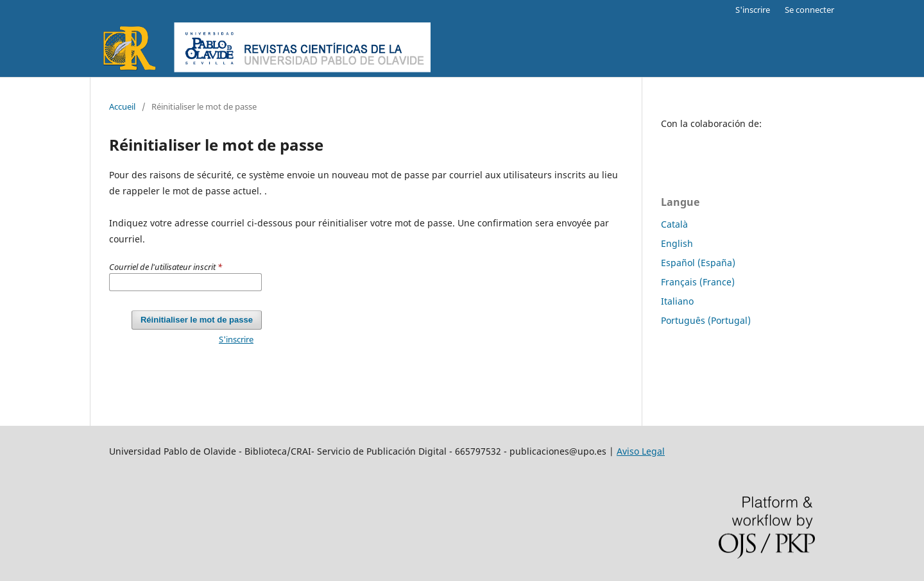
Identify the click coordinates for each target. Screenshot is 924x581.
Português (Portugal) (706, 320)
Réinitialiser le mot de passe (197, 320)
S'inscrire (753, 10)
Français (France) (698, 282)
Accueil (122, 106)
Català (674, 224)
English (677, 243)
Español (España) (698, 263)
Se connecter (809, 10)
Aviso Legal (641, 451)
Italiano (677, 301)
